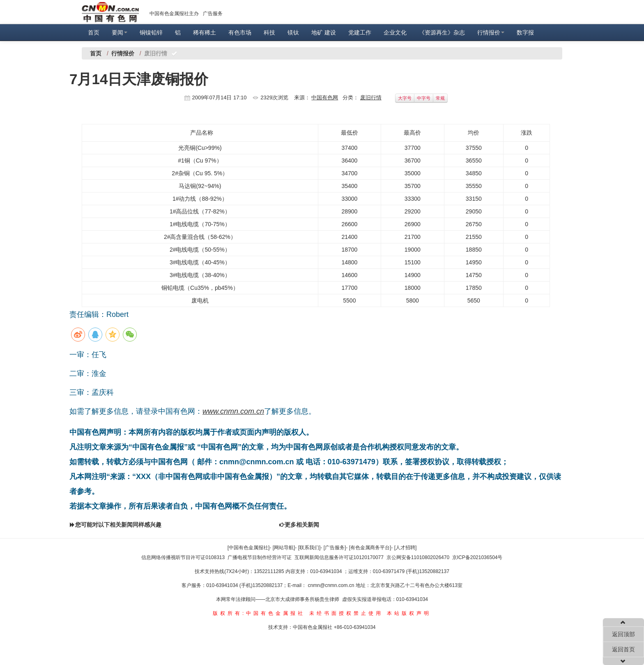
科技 (269, 32)
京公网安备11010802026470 (418, 557)
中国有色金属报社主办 (174, 14)
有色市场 (240, 32)
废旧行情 (371, 97)
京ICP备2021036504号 (477, 557)
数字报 (525, 32)
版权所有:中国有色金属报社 (259, 613)
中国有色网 (325, 97)
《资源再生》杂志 (442, 32)
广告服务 (213, 14)
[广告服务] (335, 548)
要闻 (120, 32)
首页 (94, 32)
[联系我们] (309, 548)
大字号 (405, 98)
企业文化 (395, 32)
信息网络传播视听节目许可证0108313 (183, 557)
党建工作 (360, 32)
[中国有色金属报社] (249, 548)
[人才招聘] (406, 548)
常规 (440, 98)
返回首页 (623, 649)
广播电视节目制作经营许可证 (260, 557)
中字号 (424, 98)
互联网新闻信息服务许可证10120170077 (339, 557)
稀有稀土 (205, 32)
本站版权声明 (409, 613)
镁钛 (293, 32)
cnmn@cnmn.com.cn (332, 585)
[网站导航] (284, 548)
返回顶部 (623, 634)
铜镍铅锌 (151, 32)
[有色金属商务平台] (370, 548)
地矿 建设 (324, 32)
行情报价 (491, 32)
